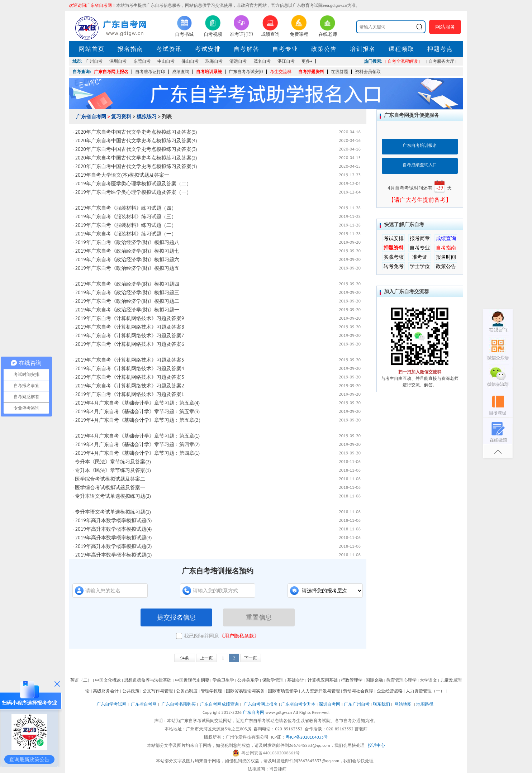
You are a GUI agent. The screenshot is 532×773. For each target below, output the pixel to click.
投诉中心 (376, 745)
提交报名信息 (176, 617)
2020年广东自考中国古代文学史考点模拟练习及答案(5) (136, 132)
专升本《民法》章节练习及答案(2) (113, 462)
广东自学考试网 (111, 704)
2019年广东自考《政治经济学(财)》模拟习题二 (127, 301)
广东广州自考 (357, 704)
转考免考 (394, 266)
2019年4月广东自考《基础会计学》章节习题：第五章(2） (139, 420)
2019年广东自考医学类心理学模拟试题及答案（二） (133, 183)
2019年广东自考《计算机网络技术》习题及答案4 (129, 368)
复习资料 (121, 116)
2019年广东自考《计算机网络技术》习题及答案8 (129, 327)
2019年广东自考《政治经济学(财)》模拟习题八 (127, 242)
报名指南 (130, 49)
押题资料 (394, 248)
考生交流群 (281, 71)
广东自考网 (253, 712)
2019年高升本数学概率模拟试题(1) (113, 555)
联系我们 (381, 704)
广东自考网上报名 (111, 71)
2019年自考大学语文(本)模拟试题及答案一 (122, 175)
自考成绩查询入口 (420, 165)
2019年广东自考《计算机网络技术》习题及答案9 (129, 318)
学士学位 (420, 266)
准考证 (420, 257)
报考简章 (420, 238)
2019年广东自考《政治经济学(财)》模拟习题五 (127, 268)
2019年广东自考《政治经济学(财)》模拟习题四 (127, 284)
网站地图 (403, 704)
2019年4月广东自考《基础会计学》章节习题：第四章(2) (137, 444)
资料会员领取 (368, 71)
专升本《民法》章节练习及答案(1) (113, 470)
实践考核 (394, 257)
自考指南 (446, 248)
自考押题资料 (311, 71)
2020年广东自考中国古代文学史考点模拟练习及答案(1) (136, 166)
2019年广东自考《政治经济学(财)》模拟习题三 (127, 292)
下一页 (251, 658)
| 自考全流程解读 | (403, 61)
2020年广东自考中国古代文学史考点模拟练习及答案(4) (136, 140)
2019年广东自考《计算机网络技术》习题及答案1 (129, 394)
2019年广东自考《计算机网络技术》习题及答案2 (129, 386)
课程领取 (402, 49)
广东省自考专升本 (298, 704)
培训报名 (363, 49)
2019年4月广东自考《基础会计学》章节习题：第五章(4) (137, 403)
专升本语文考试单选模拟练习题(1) (113, 512)
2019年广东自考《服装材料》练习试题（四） (126, 208)
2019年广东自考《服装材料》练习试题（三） (126, 216)
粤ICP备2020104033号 (307, 737)
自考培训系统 (209, 71)
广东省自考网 (91, 116)
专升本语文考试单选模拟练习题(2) (113, 496)
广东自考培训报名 (420, 145)
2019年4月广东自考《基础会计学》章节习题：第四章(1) (137, 453)
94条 (185, 658)
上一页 (206, 658)
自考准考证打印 (150, 71)
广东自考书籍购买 (179, 704)
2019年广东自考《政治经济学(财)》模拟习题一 (127, 310)
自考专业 (285, 49)
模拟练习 (147, 116)
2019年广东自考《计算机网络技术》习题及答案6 (129, 344)
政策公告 (324, 49)
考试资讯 (169, 49)
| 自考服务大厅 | (441, 61)
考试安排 (208, 49)
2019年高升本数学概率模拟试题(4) (113, 529)
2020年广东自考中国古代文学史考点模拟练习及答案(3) (136, 149)
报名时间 (446, 257)
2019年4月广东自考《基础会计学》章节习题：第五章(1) (137, 436)
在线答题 (339, 71)
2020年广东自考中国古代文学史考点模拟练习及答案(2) (136, 158)
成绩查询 (181, 71)
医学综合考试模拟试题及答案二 (110, 479)
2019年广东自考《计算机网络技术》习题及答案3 (129, 377)
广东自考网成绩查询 (219, 704)
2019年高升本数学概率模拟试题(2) (113, 546)
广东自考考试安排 (246, 71)
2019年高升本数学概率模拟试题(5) (113, 520)
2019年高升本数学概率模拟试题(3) (113, 538)
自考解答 (247, 49)
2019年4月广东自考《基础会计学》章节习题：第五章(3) (137, 411)
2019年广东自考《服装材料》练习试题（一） (126, 234)
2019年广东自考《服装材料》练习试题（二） (126, 225)
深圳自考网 (329, 704)
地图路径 (425, 704)
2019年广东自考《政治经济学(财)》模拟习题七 (127, 251)
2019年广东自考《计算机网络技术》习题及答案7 (129, 335)
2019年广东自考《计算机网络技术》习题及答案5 (129, 360)
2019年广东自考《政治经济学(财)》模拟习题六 (129, 259)
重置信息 (259, 617)
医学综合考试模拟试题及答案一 (110, 487)
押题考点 (440, 49)
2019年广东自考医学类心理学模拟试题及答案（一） (133, 192)
